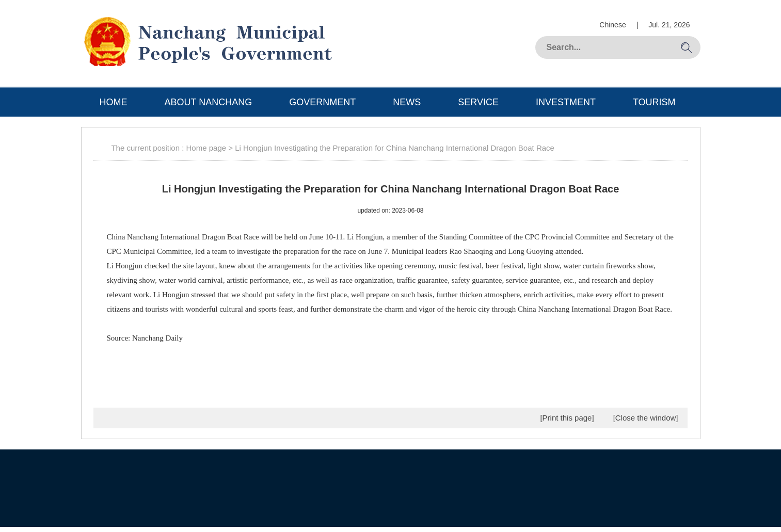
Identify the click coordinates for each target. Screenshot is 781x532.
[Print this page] (567, 418)
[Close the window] (646, 418)
